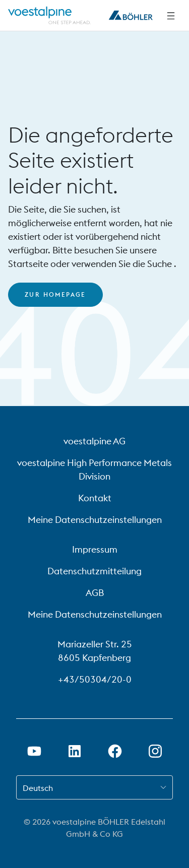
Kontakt (95, 498)
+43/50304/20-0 (95, 679)
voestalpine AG (94, 441)
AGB (95, 593)
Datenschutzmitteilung (94, 571)
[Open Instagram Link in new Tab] (155, 751)
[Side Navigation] (171, 16)
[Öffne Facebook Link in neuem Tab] (115, 751)
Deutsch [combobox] (38, 788)
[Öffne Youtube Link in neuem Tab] (34, 751)
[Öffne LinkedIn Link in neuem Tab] (75, 751)
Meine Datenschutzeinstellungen (95, 520)
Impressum (95, 549)
